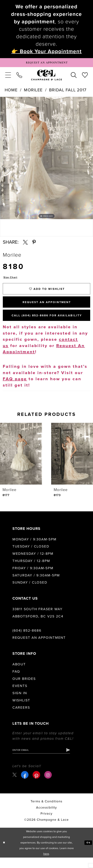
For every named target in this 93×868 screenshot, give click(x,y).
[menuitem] (8, 77)
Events (20, 695)
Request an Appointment (39, 647)
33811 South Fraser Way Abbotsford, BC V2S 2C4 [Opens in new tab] (38, 622)
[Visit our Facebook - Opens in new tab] (25, 785)
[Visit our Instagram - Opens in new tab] (49, 785)
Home (11, 92)
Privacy (46, 824)
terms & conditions (46, 812)
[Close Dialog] (5, 853)
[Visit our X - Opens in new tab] (15, 785)
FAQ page (15, 388)
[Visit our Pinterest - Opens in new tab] (37, 785)
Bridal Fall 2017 (68, 92)
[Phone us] (19, 77)
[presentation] (21, 463)
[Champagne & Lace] (46, 77)
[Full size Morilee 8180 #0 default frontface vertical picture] (46, 160)
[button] (8, 77)
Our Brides (24, 688)
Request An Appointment (47, 308)
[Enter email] (46, 760)
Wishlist (21, 709)
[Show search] (74, 77)
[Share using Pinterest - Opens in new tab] (34, 244)
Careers (21, 717)
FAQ (16, 681)
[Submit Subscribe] (78, 760)
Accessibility (46, 818)
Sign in (20, 702)
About (19, 673)
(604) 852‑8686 (27, 640)
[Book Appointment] (47, 63)
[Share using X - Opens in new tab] (25, 244)
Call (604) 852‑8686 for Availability (50, 324)
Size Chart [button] (12, 279)
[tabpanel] (46, 160)
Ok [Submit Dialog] (88, 853)
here (46, 864)
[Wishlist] (85, 77)
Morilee (33, 92)
